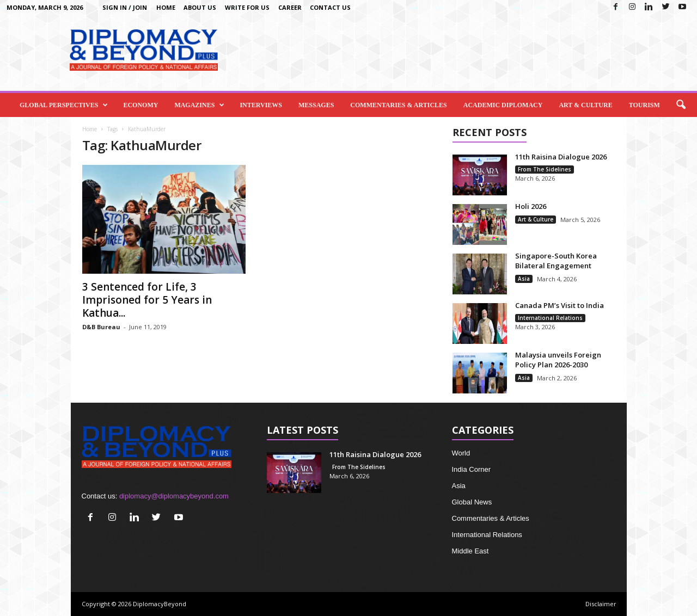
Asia (524, 279)
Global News (472, 502)
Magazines (199, 105)
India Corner (472, 469)
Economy (140, 105)
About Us (200, 7)
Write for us (247, 7)
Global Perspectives (64, 105)
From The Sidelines (545, 169)
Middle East (470, 551)
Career (290, 7)
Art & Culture (585, 105)
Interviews (261, 105)
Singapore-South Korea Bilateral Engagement (556, 261)
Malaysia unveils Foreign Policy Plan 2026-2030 (558, 360)
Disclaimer (601, 604)
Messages (316, 105)
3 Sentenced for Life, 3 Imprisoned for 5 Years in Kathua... (147, 300)
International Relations (550, 318)
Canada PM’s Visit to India (560, 305)
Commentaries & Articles (398, 105)
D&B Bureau (101, 327)
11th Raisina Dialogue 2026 (561, 157)
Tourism (644, 105)
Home (166, 7)
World (461, 453)
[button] (681, 105)
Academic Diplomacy (503, 105)
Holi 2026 (531, 206)
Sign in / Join (125, 7)
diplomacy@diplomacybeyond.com (174, 496)
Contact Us (330, 7)
